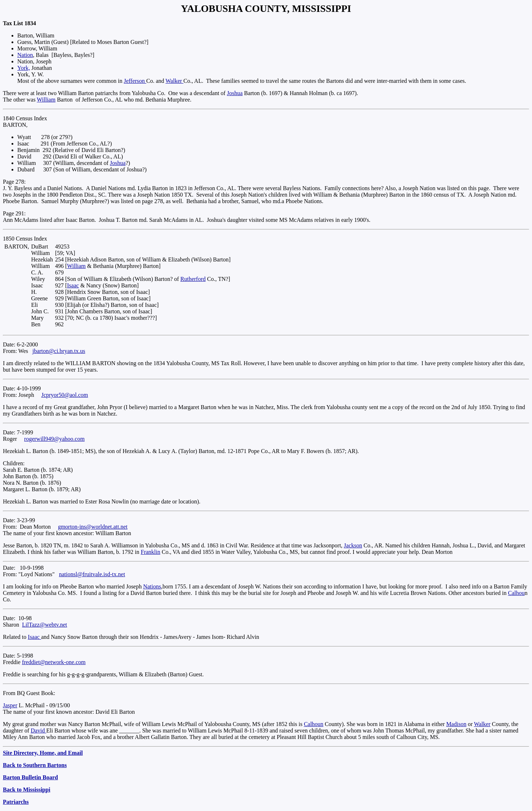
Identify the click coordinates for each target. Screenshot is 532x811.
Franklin (150, 552)
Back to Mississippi (27, 790)
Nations (152, 586)
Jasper (10, 705)
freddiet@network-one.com (54, 662)
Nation (25, 55)
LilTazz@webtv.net (44, 625)
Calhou (516, 593)
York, (24, 68)
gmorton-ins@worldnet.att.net (93, 527)
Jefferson (135, 81)
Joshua (235, 93)
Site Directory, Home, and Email (43, 753)
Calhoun (314, 724)
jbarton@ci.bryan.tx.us (59, 351)
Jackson (353, 545)
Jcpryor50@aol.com (65, 395)
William (46, 100)
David (38, 731)
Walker (175, 81)
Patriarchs (16, 802)
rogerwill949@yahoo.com (54, 439)
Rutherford (193, 279)
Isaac (73, 285)
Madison (456, 724)
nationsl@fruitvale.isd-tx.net (92, 574)
